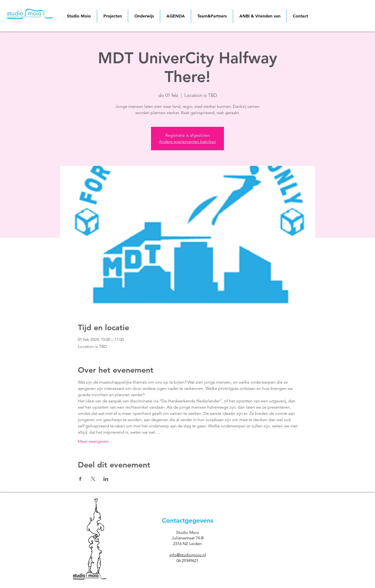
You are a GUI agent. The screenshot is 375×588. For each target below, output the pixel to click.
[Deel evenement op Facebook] (80, 479)
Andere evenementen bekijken (187, 142)
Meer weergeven (93, 441)
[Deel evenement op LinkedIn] (106, 479)
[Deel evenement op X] (93, 479)
